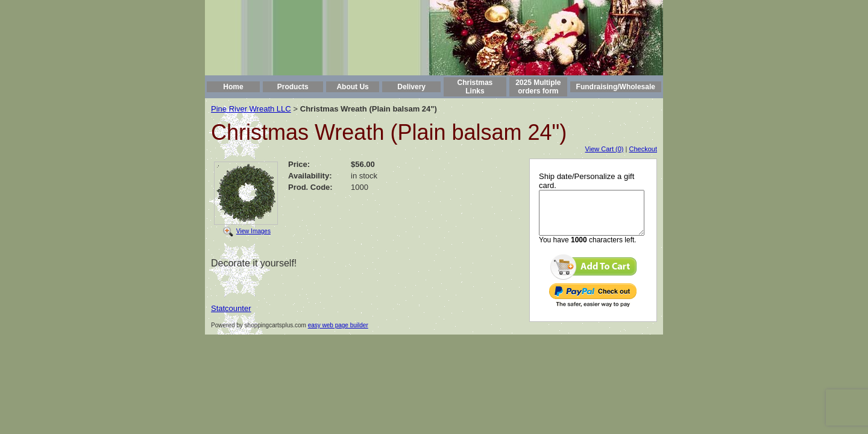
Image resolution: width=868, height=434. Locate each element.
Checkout (643, 149)
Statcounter (231, 308)
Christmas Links (475, 87)
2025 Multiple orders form (538, 87)
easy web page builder (338, 325)
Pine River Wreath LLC (251, 109)
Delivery (411, 87)
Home (233, 87)
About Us (352, 87)
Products (293, 87)
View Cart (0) (605, 149)
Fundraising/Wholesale (616, 87)
